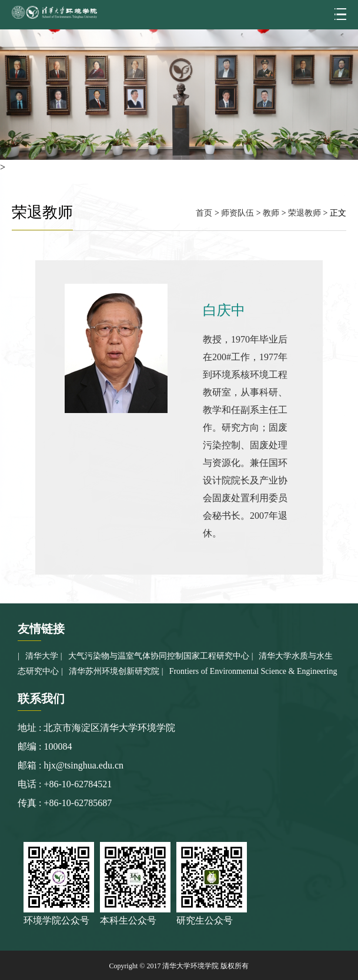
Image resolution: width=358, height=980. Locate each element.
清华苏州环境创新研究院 (114, 671)
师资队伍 (237, 213)
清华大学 (42, 656)
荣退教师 (305, 213)
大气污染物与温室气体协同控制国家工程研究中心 (159, 656)
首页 (204, 213)
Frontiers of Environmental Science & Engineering (253, 671)
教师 (271, 213)
